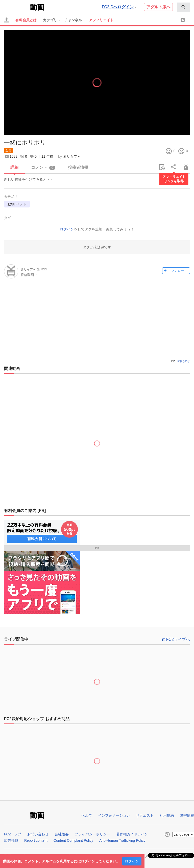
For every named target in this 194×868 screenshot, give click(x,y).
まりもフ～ (72, 156)
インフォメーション (114, 815)
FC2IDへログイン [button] (119, 7)
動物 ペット (17, 204)
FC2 (17, 7)
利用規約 (167, 815)
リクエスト (145, 815)
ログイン (132, 861)
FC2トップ (13, 834)
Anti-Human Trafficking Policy (122, 840)
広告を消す (184, 361)
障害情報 (187, 815)
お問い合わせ (38, 834)
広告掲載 (11, 840)
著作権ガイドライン (132, 834)
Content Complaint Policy (73, 840)
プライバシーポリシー (92, 834)
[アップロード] (7, 20)
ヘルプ (87, 815)
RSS (44, 269)
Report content (36, 840)
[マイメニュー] (184, 20)
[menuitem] (183, 7)
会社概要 (62, 834)
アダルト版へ (158, 7)
